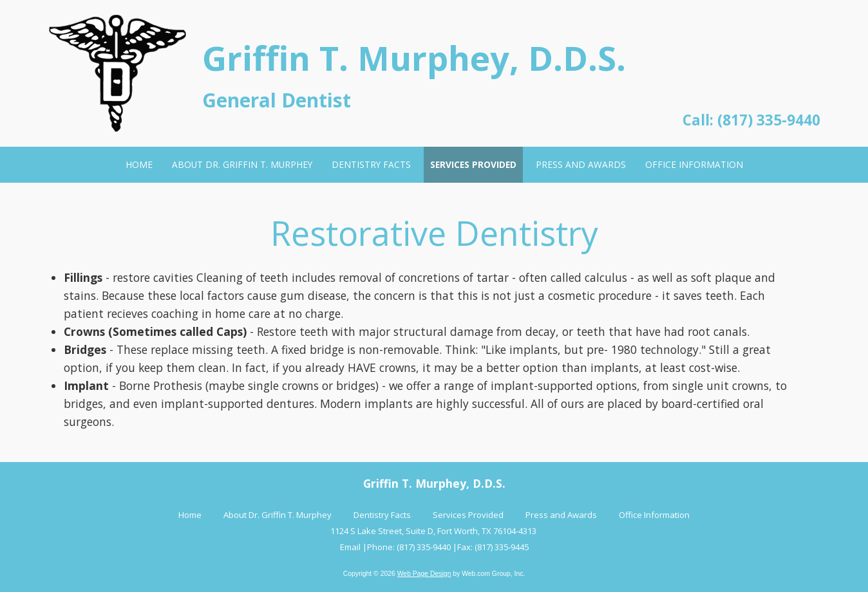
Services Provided (468, 515)
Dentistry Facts (382, 515)
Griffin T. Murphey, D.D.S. (414, 58)
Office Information (654, 515)
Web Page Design (424, 574)
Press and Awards (561, 515)
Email (350, 547)
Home (190, 515)
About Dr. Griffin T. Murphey (278, 515)
